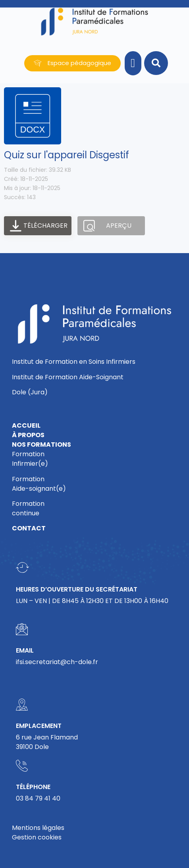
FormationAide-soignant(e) (39, 484)
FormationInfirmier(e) (30, 459)
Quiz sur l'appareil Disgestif (67, 155)
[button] (133, 63)
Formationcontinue (28, 508)
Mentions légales (38, 828)
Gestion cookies (37, 837)
